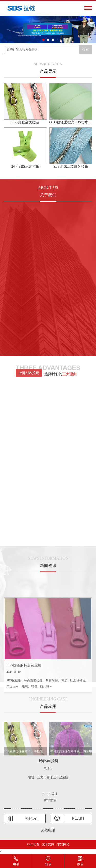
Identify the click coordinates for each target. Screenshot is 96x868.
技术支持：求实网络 (56, 844)
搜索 (86, 49)
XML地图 (33, 844)
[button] (44, 40)
